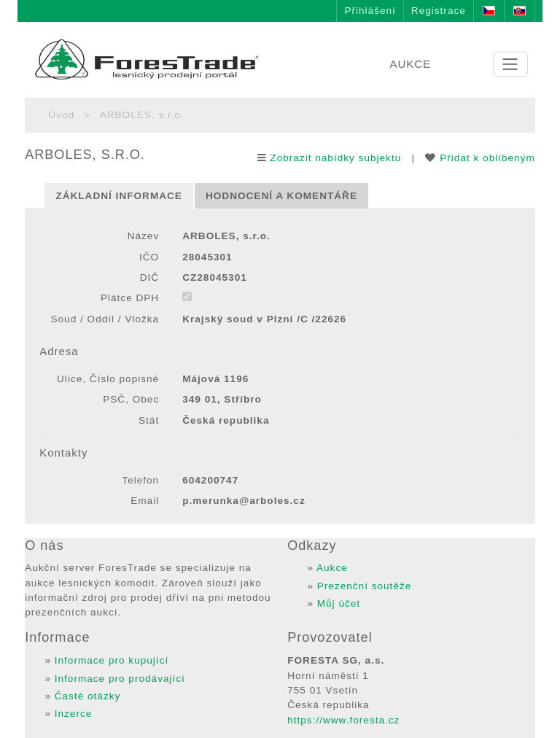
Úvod (61, 115)
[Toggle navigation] (510, 64)
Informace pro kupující (112, 660)
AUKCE (410, 64)
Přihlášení (370, 11)
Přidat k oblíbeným (487, 158)
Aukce (332, 568)
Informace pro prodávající (120, 679)
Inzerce (74, 714)
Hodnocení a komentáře (281, 196)
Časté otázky (88, 696)
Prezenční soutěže (365, 586)
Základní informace (119, 196)
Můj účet (339, 603)
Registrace (439, 11)
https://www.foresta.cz (343, 720)
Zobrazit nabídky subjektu (335, 158)
